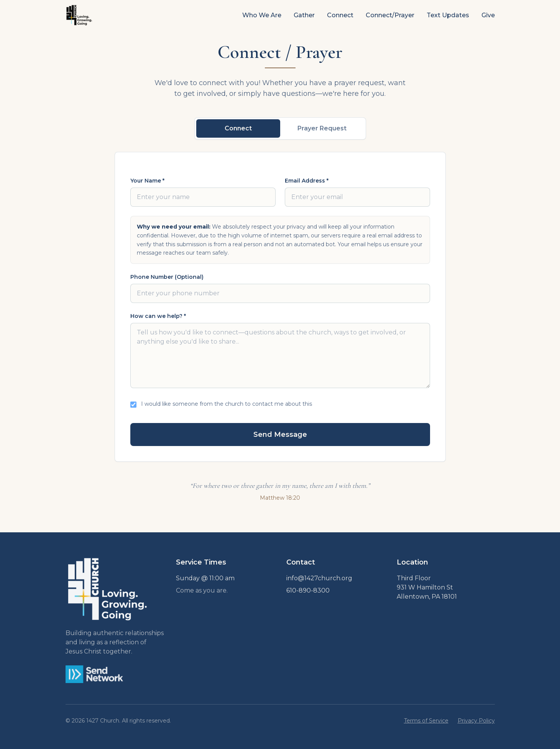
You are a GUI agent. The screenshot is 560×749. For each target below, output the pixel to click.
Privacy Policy (476, 721)
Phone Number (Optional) (167, 277)
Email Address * (307, 181)
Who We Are (262, 15)
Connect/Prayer (390, 15)
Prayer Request (322, 128)
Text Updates (448, 15)
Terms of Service (426, 721)
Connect (340, 15)
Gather (304, 15)
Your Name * (147, 181)
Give (488, 15)
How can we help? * (158, 316)
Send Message (280, 435)
